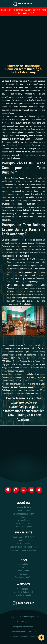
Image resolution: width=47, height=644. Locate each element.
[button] (45, 3)
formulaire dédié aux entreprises (23, 405)
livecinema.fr (27, 13)
